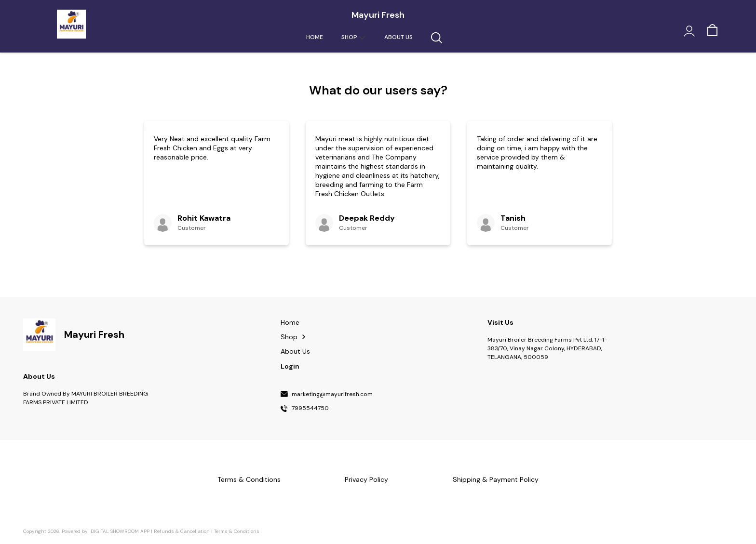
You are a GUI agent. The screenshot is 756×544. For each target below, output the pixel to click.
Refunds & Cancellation (182, 531)
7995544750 (310, 409)
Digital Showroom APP (120, 531)
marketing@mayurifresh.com (332, 395)
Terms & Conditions (237, 531)
